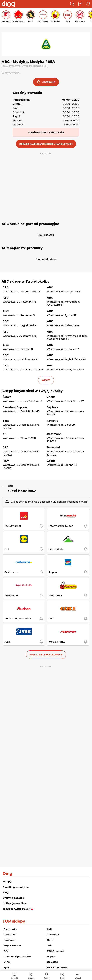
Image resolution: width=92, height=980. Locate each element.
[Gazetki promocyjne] (15, 976)
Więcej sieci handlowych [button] (46, 655)
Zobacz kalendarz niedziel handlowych (46, 144)
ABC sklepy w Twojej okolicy (26, 282)
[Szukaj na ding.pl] (47, 976)
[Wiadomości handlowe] (62, 976)
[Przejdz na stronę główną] (8, 5)
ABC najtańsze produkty (22, 248)
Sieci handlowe (22, 491)
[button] (72, 4)
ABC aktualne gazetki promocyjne (30, 224)
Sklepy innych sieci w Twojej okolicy (32, 391)
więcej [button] (46, 380)
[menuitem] (15, 976)
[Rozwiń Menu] (78, 976)
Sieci (11, 486)
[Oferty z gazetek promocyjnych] (31, 976)
